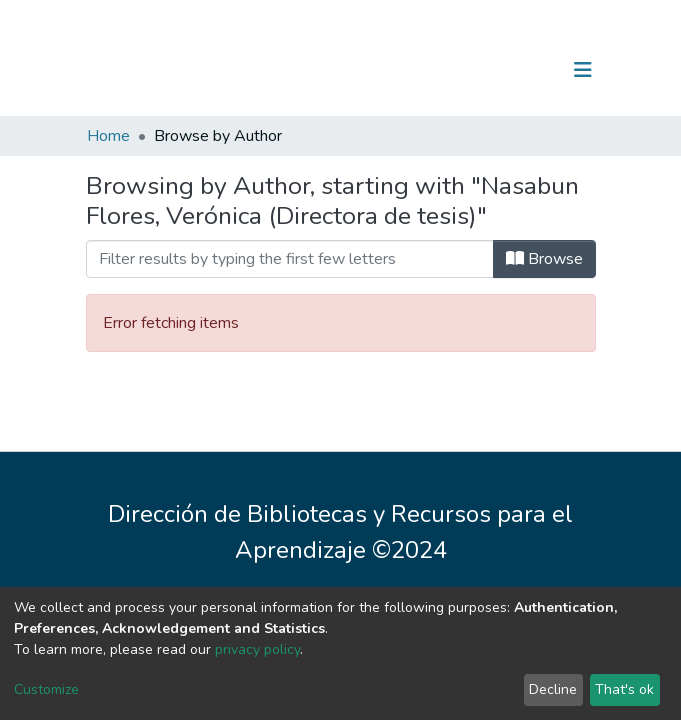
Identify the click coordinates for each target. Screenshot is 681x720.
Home (108, 136)
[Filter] (290, 259)
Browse (544, 259)
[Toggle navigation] (583, 70)
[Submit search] (479, 70)
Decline (553, 689)
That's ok (624, 689)
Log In (520, 70)
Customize (46, 689)
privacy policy (257, 649)
